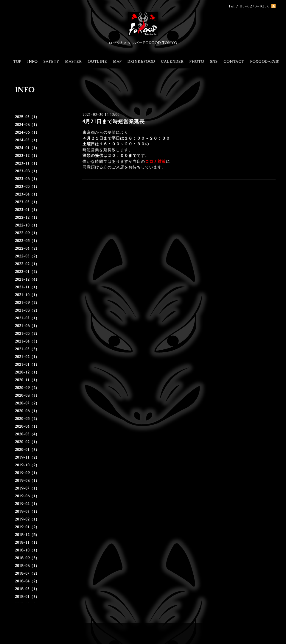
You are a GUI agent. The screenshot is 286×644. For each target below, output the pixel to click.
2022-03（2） (27, 256)
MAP (117, 62)
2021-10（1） (27, 295)
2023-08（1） (27, 171)
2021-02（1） (27, 357)
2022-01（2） (27, 272)
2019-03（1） (27, 512)
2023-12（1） (27, 156)
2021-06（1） (27, 326)
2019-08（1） (27, 481)
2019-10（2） (27, 465)
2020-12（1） (27, 372)
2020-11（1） (27, 380)
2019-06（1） (27, 496)
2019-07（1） (27, 488)
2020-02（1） (27, 442)
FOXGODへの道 (265, 62)
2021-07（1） (27, 318)
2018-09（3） (27, 558)
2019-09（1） (27, 473)
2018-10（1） (27, 550)
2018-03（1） (27, 589)
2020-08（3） (27, 396)
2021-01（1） (27, 365)
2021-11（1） (27, 287)
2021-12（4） (27, 279)
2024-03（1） (27, 140)
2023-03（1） (27, 202)
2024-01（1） (27, 148)
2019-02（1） (27, 519)
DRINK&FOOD (141, 62)
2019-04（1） (27, 504)
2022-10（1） (27, 225)
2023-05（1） (27, 187)
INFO (32, 62)
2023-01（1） (27, 210)
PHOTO (197, 62)
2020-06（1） (27, 411)
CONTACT (234, 62)
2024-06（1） (27, 132)
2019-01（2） (27, 527)
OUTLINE (97, 62)
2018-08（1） (27, 566)
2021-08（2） (27, 310)
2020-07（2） (27, 403)
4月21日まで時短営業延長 (114, 121)
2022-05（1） (27, 241)
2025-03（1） (27, 117)
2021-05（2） (27, 334)
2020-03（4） (27, 434)
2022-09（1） (27, 233)
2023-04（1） (27, 194)
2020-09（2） (27, 388)
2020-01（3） (27, 450)
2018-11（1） (27, 543)
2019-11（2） (27, 457)
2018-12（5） (27, 535)
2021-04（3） (27, 341)
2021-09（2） (27, 303)
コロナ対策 (156, 161)
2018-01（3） (27, 597)
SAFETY (51, 62)
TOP (17, 62)
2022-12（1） (27, 218)
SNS (214, 62)
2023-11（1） (27, 163)
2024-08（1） (27, 125)
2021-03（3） (27, 349)
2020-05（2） (27, 419)
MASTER (73, 62)
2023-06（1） (27, 179)
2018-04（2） (27, 581)
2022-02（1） (27, 264)
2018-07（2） (27, 573)
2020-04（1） (27, 426)
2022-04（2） (27, 248)
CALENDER (172, 62)
